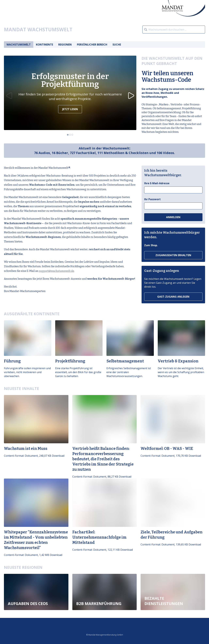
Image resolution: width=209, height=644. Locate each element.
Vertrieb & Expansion (178, 361)
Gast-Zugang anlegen (173, 297)
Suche (117, 45)
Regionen (65, 45)
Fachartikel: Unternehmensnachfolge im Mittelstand (99, 537)
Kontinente (44, 45)
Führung (12, 361)
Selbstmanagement (125, 361)
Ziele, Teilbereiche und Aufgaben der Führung (172, 535)
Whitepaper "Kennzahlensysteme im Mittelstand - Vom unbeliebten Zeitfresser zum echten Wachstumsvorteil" (36, 540)
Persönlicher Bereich (92, 45)
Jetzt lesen (70, 109)
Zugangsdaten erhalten (173, 255)
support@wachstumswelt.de (56, 271)
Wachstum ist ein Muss (26, 449)
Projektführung (70, 361)
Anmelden (173, 217)
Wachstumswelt (19, 45)
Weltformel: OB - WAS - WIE (167, 449)
